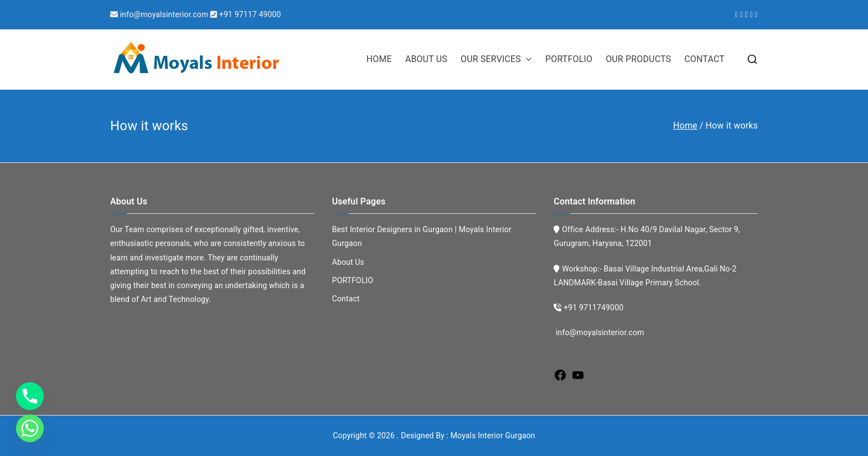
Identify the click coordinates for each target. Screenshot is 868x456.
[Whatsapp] (30, 428)
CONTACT (704, 59)
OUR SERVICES (496, 60)
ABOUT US (426, 59)
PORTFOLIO (569, 59)
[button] (526, 60)
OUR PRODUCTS (638, 59)
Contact (346, 299)
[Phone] (30, 396)
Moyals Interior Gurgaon (493, 435)
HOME (379, 59)
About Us (348, 262)
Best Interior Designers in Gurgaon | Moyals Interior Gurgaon (422, 236)
